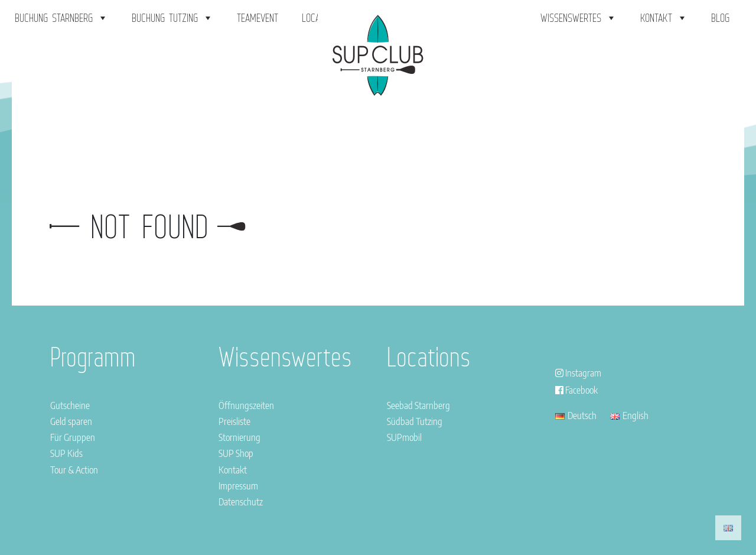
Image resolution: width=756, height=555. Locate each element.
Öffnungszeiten (246, 405)
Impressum (238, 486)
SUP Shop (236, 453)
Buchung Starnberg (61, 18)
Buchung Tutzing (172, 18)
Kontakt (664, 18)
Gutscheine (70, 405)
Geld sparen (71, 421)
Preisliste (234, 421)
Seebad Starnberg (418, 405)
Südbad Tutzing (415, 421)
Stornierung (239, 437)
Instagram (578, 373)
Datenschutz (241, 502)
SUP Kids (66, 453)
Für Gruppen (73, 437)
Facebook (576, 390)
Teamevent (258, 18)
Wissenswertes (579, 18)
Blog (720, 18)
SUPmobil (404, 437)
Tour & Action (74, 470)
